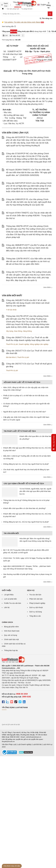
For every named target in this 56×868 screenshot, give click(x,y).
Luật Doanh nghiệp (24, 744)
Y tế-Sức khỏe (11, 310)
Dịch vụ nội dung (36, 612)
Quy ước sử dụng (11, 635)
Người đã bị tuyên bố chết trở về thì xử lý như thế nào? (25, 412)
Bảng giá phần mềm (11, 627)
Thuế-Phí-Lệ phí (12, 344)
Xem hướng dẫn (9, 26)
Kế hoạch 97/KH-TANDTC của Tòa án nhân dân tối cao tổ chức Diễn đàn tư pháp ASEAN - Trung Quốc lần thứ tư (29, 216)
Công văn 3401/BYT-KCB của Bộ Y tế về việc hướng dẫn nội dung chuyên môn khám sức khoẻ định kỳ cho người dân (28, 303)
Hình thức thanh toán (12, 631)
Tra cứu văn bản (35, 595)
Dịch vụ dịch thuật (36, 607)
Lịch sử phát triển (10, 599)
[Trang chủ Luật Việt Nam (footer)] (27, 660)
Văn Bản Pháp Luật (9, 744)
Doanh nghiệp (24, 344)
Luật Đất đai (37, 744)
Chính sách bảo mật (11, 639)
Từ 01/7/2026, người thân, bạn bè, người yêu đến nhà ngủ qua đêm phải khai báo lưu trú (35, 491)
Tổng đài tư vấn (35, 616)
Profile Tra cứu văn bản (13, 603)
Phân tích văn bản (36, 599)
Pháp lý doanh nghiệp (37, 603)
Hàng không (27, 331)
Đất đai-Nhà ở (11, 357)
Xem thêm (48, 287)
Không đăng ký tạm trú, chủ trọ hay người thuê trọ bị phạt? (26, 464)
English (41, 5)
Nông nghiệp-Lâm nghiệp (39, 344)
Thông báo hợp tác (11, 650)
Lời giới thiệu (9, 595)
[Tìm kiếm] (50, 14)
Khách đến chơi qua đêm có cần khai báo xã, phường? (24, 508)
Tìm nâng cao (46, 18)
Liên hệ (7, 607)
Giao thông (18, 331)
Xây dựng (10, 331)
